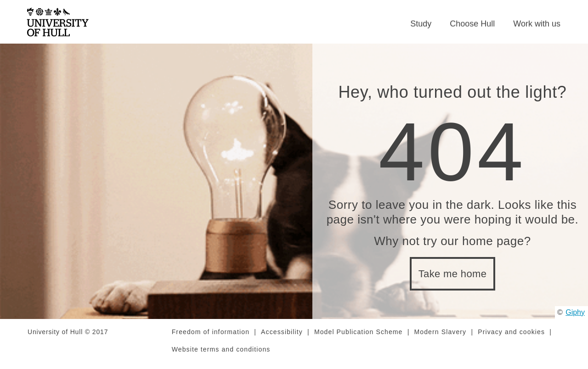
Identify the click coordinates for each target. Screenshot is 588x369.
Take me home (453, 280)
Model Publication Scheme (359, 338)
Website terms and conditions (221, 356)
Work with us (537, 27)
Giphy (575, 318)
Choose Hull (472, 27)
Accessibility (282, 338)
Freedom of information (211, 338)
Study (421, 27)
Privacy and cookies (511, 338)
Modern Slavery (441, 338)
